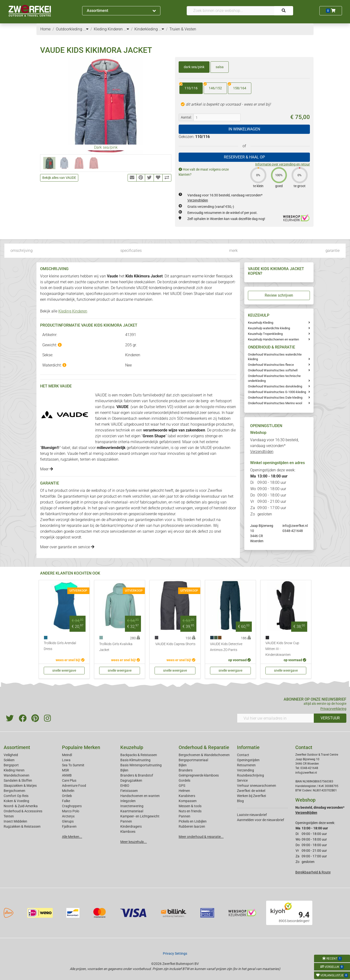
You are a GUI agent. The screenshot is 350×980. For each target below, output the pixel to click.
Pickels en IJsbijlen (193, 821)
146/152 (213, 86)
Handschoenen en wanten (140, 796)
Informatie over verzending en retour (283, 164)
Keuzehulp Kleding (261, 323)
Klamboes (128, 832)
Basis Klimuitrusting (135, 760)
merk (233, 251)
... (86, 29)
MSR (66, 770)
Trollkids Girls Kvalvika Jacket (116, 647)
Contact (243, 755)
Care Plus (69, 780)
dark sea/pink (194, 67)
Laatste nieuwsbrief (252, 815)
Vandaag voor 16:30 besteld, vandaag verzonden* (274, 446)
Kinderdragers (131, 826)
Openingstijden (248, 760)
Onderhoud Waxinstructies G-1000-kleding (277, 392)
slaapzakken (108, 459)
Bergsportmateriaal (193, 760)
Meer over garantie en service (67, 547)
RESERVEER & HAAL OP (244, 157)
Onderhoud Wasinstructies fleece (271, 365)
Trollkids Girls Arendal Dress (60, 646)
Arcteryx (68, 816)
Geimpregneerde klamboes (199, 775)
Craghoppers (72, 806)
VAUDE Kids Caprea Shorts (175, 644)
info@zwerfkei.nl (295, 526)
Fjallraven (69, 826)
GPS (182, 786)
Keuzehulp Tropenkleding (265, 334)
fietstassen (49, 459)
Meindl (67, 755)
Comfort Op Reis (16, 796)
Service (242, 780)
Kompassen (188, 801)
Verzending (245, 770)
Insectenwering (132, 806)
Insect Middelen (15, 821)
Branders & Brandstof (137, 775)
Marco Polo (71, 811)
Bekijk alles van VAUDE (59, 178)
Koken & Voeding (16, 801)
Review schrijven (279, 295)
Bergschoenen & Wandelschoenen (204, 755)
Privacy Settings (175, 953)
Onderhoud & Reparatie (204, 747)
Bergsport (11, 765)
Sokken (9, 760)
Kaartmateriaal (132, 811)
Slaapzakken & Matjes (20, 786)
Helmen (184, 791)
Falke (66, 801)
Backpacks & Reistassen (139, 755)
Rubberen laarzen (192, 826)
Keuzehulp (132, 747)
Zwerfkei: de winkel (251, 791)
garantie (332, 251)
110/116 (188, 86)
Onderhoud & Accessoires (23, 811)
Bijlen (124, 770)
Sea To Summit (73, 765)
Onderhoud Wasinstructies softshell (273, 370)
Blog (240, 801)
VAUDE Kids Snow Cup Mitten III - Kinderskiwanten (282, 649)
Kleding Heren (14, 770)
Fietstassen (129, 791)
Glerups (68, 821)
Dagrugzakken (131, 780)
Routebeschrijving (250, 775)
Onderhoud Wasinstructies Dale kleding (275, 398)
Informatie (248, 747)
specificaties (131, 251)
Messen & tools (190, 806)
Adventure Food (74, 786)
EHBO (125, 786)
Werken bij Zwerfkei (251, 796)
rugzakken (69, 459)
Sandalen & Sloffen (18, 780)
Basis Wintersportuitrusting (141, 765)
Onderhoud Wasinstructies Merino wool (275, 403)
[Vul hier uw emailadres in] (276, 718)
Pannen (184, 816)
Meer (47, 469)
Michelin (68, 791)
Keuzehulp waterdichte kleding (269, 328)
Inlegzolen (128, 801)
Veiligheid (11, 755)
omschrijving (22, 251)
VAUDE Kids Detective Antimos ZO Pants (226, 647)
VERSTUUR (330, 718)
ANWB (67, 775)
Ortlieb (67, 796)
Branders (186, 770)
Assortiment (121, 11)
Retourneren (246, 765)
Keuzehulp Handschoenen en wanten (273, 339)
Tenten (9, 816)
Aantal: (186, 117)
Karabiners (187, 796)
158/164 (237, 86)
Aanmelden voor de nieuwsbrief (261, 820)
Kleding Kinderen (73, 311)
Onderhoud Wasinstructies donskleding (275, 386)
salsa (220, 67)
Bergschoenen (14, 791)
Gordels (184, 780)
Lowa (66, 760)
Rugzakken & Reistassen (22, 826)
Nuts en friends (190, 811)
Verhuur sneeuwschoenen (257, 786)
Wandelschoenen (17, 775)
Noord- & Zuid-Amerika (21, 806)
